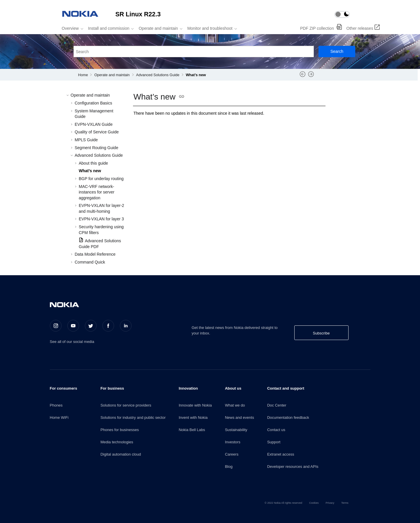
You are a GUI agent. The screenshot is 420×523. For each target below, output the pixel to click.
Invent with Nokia (193, 417)
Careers (232, 454)
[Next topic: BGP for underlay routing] (311, 76)
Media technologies (117, 442)
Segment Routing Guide (96, 148)
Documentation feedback (288, 417)
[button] (68, 95)
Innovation (188, 388)
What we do (235, 405)
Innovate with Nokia (195, 405)
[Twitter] (91, 326)
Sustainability (236, 430)
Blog (229, 467)
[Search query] (194, 52)
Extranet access (281, 454)
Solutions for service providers (126, 405)
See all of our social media (72, 342)
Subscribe (321, 333)
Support (274, 442)
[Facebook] (108, 326)
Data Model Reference (95, 254)
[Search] (337, 52)
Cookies (314, 503)
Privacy (330, 503)
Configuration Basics (93, 103)
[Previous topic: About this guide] (303, 76)
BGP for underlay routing (101, 179)
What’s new (196, 75)
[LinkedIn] (126, 326)
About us (233, 388)
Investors (233, 442)
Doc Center (277, 405)
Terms (345, 503)
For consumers (64, 388)
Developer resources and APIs (293, 467)
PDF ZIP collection (318, 28)
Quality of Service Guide (97, 132)
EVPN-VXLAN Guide (94, 124)
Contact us (276, 430)
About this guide (93, 163)
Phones (56, 405)
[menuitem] (71, 28)
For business (112, 388)
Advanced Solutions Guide (158, 75)
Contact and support (286, 388)
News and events (239, 417)
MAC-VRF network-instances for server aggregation (97, 192)
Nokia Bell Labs (192, 430)
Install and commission (109, 28)
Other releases (360, 28)
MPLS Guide (86, 140)
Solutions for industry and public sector (133, 417)
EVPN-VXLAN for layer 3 (101, 219)
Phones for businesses (120, 430)
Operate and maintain (158, 28)
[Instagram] (56, 326)
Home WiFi (59, 417)
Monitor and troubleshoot (210, 28)
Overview (70, 28)
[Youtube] (73, 326)
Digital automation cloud (121, 454)
